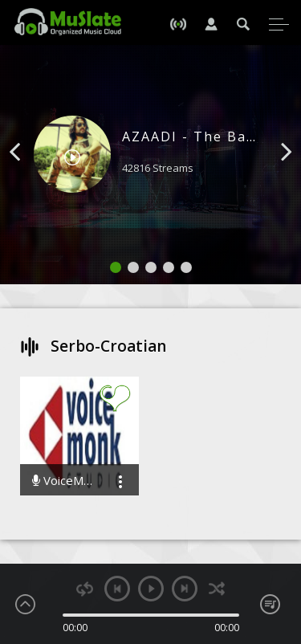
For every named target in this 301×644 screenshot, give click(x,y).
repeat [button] (85, 589)
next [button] (185, 589)
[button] (33, 176)
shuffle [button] (217, 589)
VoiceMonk (63, 481)
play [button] (151, 589)
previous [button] (117, 589)
